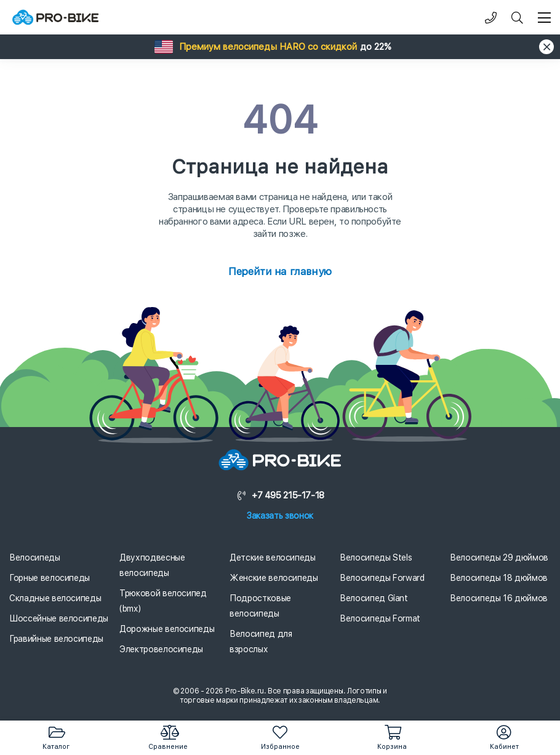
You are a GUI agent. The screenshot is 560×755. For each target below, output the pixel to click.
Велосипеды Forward (382, 578)
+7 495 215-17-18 (280, 495)
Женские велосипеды (274, 578)
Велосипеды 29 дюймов (499, 557)
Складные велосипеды (55, 598)
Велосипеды (35, 557)
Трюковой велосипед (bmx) (163, 601)
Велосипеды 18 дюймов (499, 578)
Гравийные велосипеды (56, 639)
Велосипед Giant (374, 598)
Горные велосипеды (50, 578)
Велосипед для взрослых (261, 641)
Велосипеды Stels (376, 557)
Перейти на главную (280, 271)
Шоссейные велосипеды (59, 618)
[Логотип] (55, 18)
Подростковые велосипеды (260, 606)
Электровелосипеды (161, 649)
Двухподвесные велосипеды (152, 565)
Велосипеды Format (380, 618)
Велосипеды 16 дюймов (499, 598)
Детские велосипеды (273, 557)
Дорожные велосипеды (167, 629)
